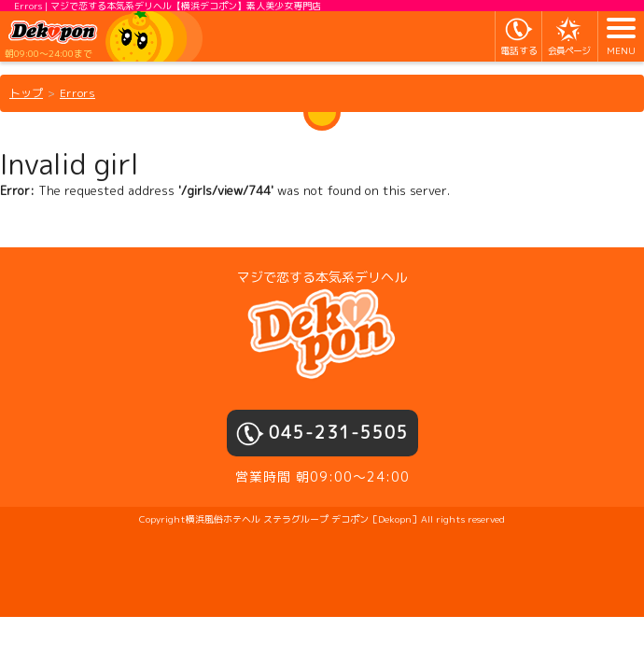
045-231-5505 (339, 433)
